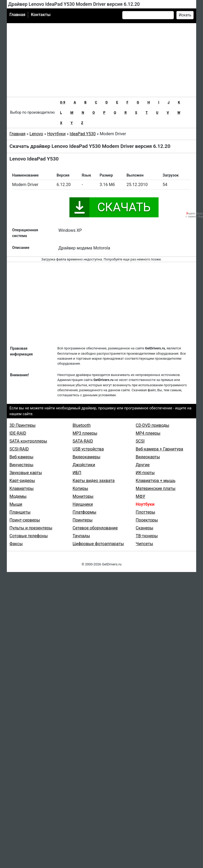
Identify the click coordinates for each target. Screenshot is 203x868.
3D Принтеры (22, 425)
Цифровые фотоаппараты (98, 544)
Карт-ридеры (22, 481)
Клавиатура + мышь (156, 481)
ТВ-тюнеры (147, 536)
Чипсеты (144, 544)
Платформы (84, 512)
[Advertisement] (102, 60)
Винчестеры (21, 465)
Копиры (80, 488)
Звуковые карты (26, 473)
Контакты (41, 15)
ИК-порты (145, 473)
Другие (143, 465)
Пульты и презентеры (31, 528)
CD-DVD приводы (153, 425)
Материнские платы (156, 488)
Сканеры (144, 528)
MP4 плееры (148, 433)
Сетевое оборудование (95, 528)
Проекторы (147, 520)
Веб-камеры (21, 457)
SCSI (140, 441)
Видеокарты (148, 457)
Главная (17, 15)
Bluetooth (82, 425)
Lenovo (36, 134)
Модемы (18, 496)
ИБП (77, 473)
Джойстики (84, 465)
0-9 (63, 102)
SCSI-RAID (19, 449)
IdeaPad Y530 (83, 134)
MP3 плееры (85, 433)
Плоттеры (145, 512)
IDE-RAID (18, 433)
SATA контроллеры (28, 441)
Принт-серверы (25, 520)
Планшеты (20, 512)
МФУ (140, 496)
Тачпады (81, 536)
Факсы (16, 544)
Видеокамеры (87, 457)
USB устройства (88, 449)
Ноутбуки (56, 134)
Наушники (83, 504)
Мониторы (83, 496)
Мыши (16, 504)
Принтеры (83, 520)
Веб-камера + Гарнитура (159, 449)
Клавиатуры (22, 488)
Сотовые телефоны (29, 536)
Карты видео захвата (94, 481)
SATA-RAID (83, 441)
